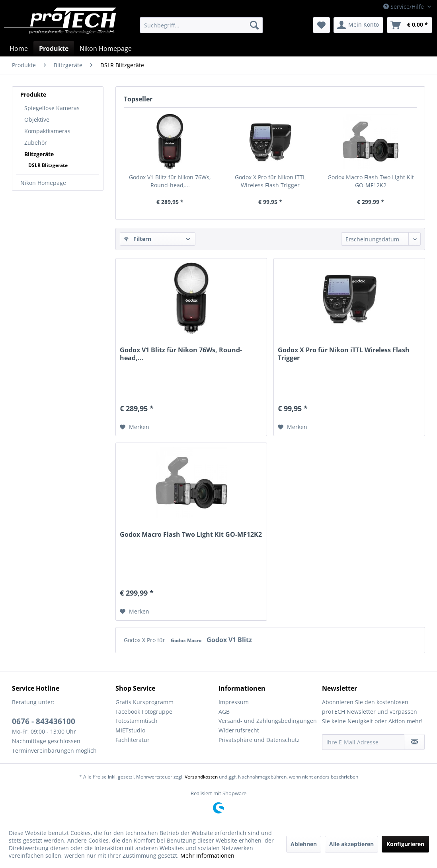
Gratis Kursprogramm (144, 702)
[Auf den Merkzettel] (135, 427)
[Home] (19, 49)
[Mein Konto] (358, 25)
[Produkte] (54, 49)
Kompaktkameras (47, 131)
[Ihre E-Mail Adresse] (363, 742)
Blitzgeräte (39, 154)
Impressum (234, 702)
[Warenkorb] (410, 25)
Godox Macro (187, 640)
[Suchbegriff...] (201, 25)
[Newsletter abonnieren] (414, 742)
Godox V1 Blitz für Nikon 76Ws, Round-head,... (170, 181)
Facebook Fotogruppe (144, 712)
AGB (224, 712)
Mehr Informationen (207, 855)
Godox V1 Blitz (229, 640)
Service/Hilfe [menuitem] (404, 7)
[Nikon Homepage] (106, 49)
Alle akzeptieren (351, 844)
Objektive (37, 119)
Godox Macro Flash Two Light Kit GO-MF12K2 (371, 181)
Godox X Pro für (145, 640)
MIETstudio (130, 730)
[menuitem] (201, 25)
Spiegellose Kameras (52, 108)
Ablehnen (304, 844)
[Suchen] (254, 25)
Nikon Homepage (43, 183)
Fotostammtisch (137, 721)
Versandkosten (201, 777)
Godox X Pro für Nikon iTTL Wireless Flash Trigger (270, 181)
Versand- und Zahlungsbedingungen (268, 721)
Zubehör (36, 143)
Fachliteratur (133, 740)
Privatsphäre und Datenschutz (259, 740)
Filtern (138, 239)
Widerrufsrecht (239, 730)
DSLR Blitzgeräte (48, 165)
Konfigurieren (405, 844)
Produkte (33, 94)
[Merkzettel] (321, 25)
